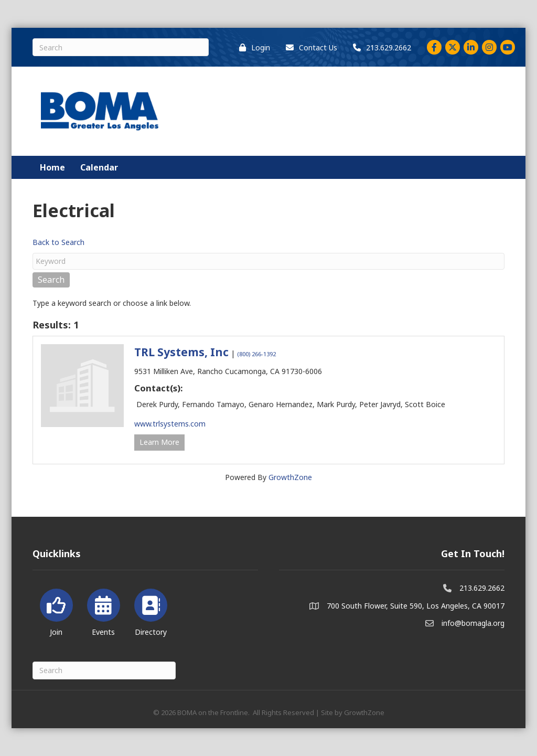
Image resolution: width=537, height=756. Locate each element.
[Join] (56, 610)
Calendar (99, 167)
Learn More (159, 442)
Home (52, 167)
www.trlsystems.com (170, 424)
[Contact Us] (309, 48)
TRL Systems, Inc (181, 352)
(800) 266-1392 (256, 354)
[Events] (104, 610)
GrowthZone (290, 477)
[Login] (252, 48)
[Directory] (151, 610)
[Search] (121, 47)
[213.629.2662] (379, 48)
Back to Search (58, 242)
